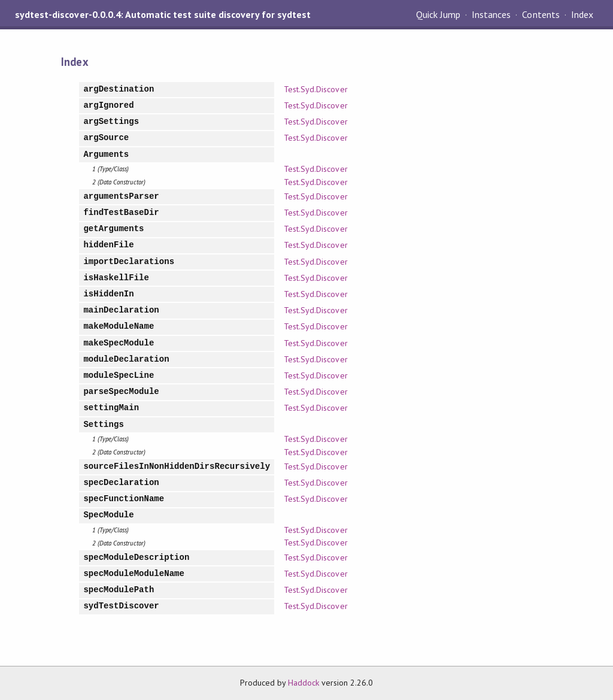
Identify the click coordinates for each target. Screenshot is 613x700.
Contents (541, 14)
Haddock (304, 683)
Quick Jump (438, 14)
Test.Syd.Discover (315, 89)
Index (582, 14)
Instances (491, 14)
